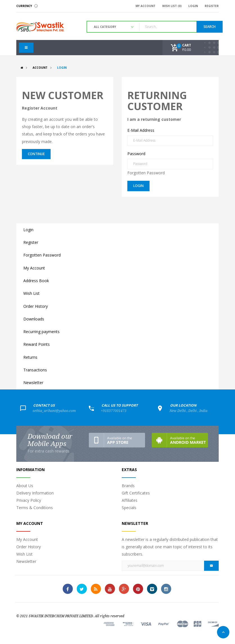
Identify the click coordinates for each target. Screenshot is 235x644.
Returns (30, 357)
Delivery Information (35, 493)
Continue (36, 154)
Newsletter (33, 383)
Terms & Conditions (35, 508)
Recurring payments (41, 332)
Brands (128, 486)
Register (31, 242)
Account (40, 68)
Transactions (35, 370)
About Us (25, 486)
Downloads (34, 319)
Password (136, 154)
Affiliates (130, 500)
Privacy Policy (29, 500)
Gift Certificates (136, 493)
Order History (36, 306)
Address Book (36, 281)
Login (62, 68)
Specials (129, 508)
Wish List (31, 293)
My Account (34, 268)
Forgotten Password (146, 173)
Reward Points (37, 344)
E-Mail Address (141, 130)
